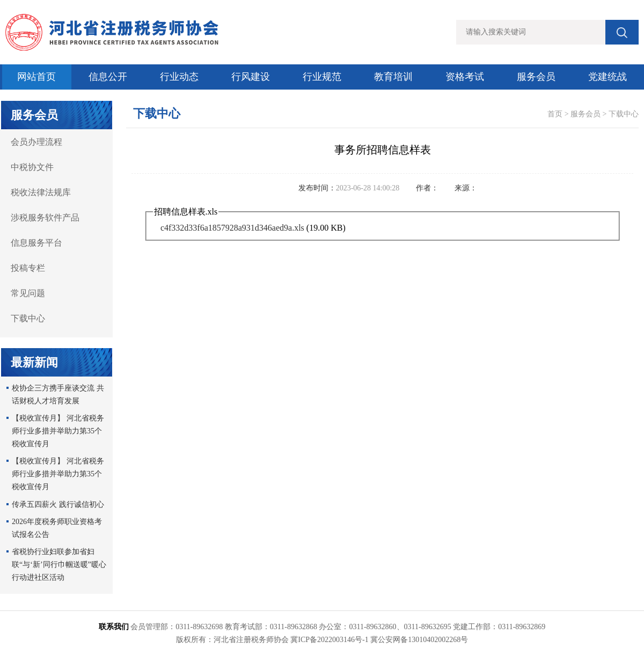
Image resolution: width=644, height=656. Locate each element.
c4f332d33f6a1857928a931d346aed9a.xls (232, 228)
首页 (555, 114)
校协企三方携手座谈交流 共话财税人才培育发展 (58, 395)
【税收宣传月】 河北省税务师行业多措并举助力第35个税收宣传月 (58, 431)
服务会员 (536, 77)
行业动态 (179, 77)
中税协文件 (32, 167)
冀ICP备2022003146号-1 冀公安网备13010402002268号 (379, 640)
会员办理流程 (36, 142)
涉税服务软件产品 (45, 218)
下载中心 (28, 318)
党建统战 (608, 77)
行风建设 (251, 77)
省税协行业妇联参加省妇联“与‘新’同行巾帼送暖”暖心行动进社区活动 (59, 565)
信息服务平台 (36, 243)
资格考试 (465, 77)
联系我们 (114, 627)
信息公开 (108, 77)
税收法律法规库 (41, 192)
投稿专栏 (28, 268)
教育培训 (393, 77)
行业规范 (322, 77)
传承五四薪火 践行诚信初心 (58, 504)
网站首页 (36, 77)
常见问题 (28, 293)
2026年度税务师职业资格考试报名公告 (57, 528)
